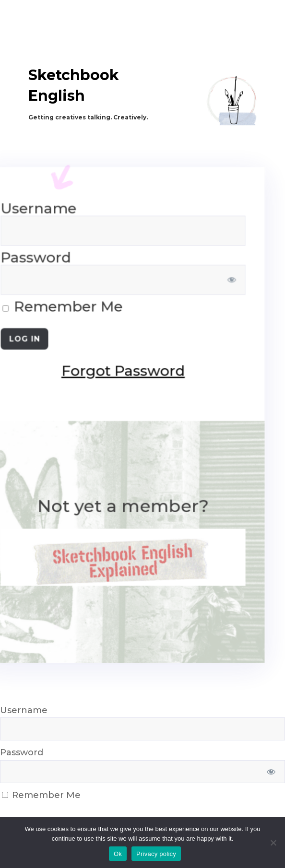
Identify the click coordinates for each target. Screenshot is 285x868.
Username (24, 710)
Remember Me (41, 795)
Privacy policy (156, 854)
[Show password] (169, 283)
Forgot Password (63, 372)
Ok (118, 854)
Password (22, 752)
